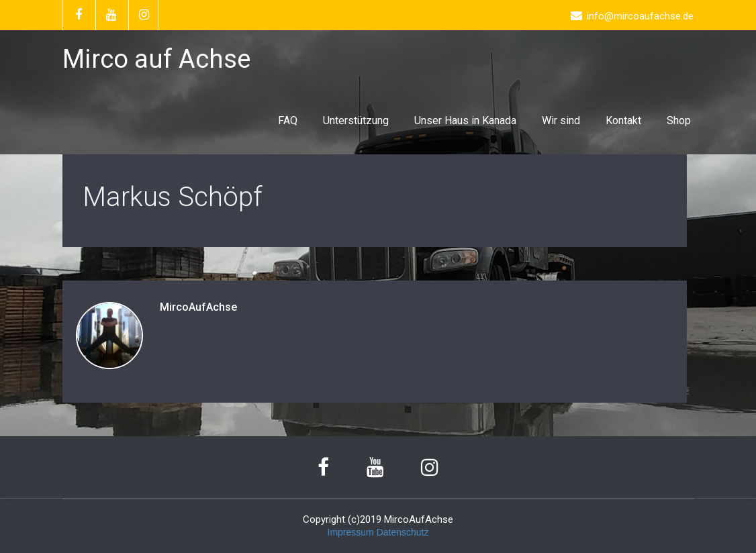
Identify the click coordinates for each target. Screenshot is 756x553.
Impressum (351, 532)
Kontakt (623, 120)
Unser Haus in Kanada (465, 120)
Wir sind (561, 120)
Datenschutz (403, 532)
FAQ (288, 120)
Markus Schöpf (173, 197)
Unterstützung (356, 120)
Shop (679, 120)
